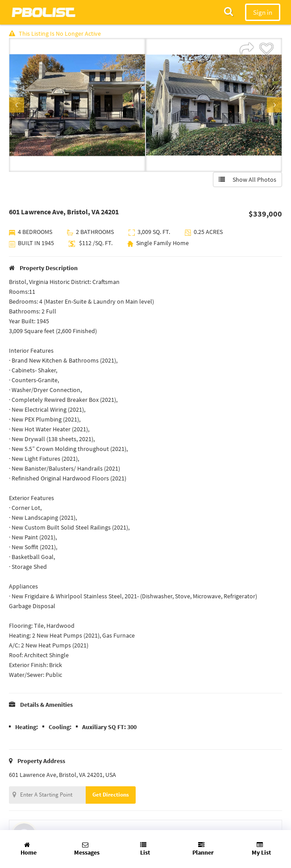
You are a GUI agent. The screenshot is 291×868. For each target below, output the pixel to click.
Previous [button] (17, 105)
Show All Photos (247, 179)
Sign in (263, 12)
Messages (87, 849)
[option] (77, 105)
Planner (203, 849)
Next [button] (274, 105)
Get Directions (111, 795)
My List (261, 849)
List (145, 849)
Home (29, 849)
